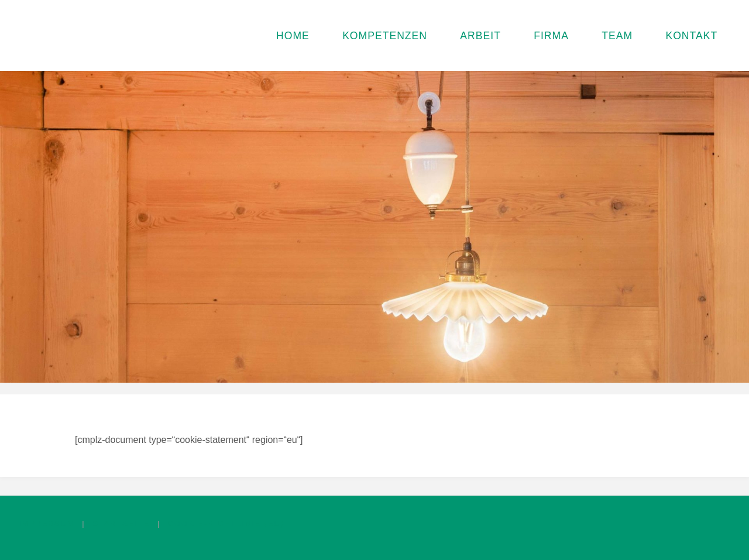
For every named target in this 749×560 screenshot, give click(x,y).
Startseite (121, 523)
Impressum (47, 523)
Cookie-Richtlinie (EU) (226, 523)
